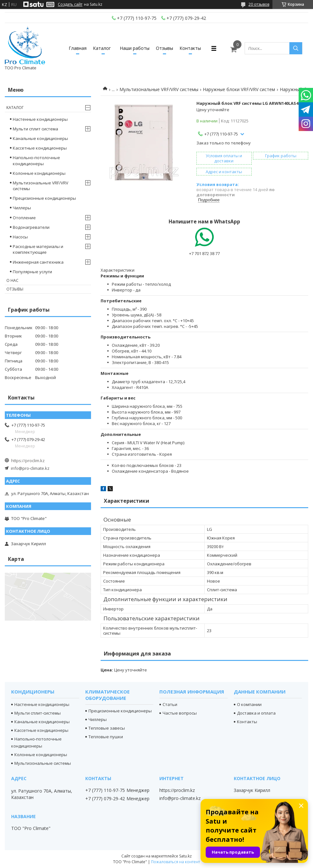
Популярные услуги (32, 272)
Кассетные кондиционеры (40, 148)
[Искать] (296, 48)
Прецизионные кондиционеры (44, 198)
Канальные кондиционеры (40, 138)
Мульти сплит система (35, 129)
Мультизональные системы (43, 763)
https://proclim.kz (28, 461)
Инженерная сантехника (38, 262)
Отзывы (164, 48)
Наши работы (135, 48)
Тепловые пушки (106, 737)
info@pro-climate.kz (30, 468)
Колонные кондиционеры (39, 173)
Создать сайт (70, 4)
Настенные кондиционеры (40, 119)
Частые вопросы (180, 713)
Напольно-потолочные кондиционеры (36, 160)
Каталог (102, 48)
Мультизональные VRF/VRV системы (159, 89)
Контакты (190, 48)
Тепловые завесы (107, 728)
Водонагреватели (31, 227)
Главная (78, 48)
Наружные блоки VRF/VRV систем (239, 89)
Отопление (24, 218)
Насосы (20, 237)
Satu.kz (185, 856)
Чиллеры (22, 208)
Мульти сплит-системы (38, 713)
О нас (12, 280)
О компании (249, 704)
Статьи (170, 704)
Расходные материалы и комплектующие (38, 249)
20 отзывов (259, 4)
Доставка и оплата (256, 713)
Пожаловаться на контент (176, 862)
